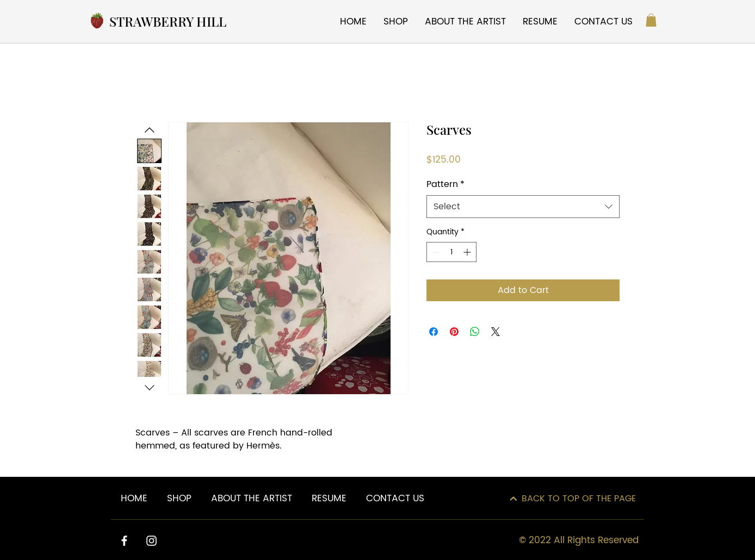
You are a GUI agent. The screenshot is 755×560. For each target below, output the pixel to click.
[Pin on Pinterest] (454, 332)
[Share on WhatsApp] (475, 332)
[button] (651, 20)
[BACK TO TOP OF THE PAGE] (573, 499)
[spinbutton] (451, 252)
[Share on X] (496, 332)
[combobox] (523, 207)
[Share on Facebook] (434, 332)
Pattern (445, 184)
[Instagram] (151, 541)
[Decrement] (435, 252)
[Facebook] (124, 541)
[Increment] (468, 252)
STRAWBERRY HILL (168, 21)
